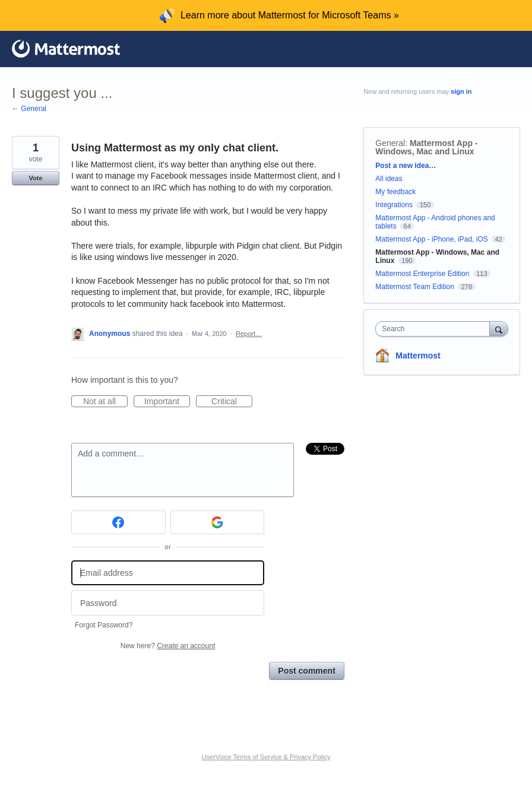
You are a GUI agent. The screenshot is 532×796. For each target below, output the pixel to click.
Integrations (394, 205)
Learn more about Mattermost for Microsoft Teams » (290, 15)
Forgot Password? (104, 625)
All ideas (389, 179)
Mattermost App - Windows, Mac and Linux (426, 147)
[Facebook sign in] (118, 522)
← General (29, 109)
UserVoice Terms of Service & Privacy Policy (266, 757)
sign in (461, 91)
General (390, 143)
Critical (232, 402)
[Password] (168, 603)
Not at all (105, 402)
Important (167, 402)
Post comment (306, 671)
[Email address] (168, 573)
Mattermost (418, 356)
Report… (249, 334)
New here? (168, 646)
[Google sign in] (218, 522)
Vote (35, 178)
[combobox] (435, 329)
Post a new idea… (406, 166)
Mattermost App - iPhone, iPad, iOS (431, 239)
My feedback (395, 192)
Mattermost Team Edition (415, 287)
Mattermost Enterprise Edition (423, 274)
